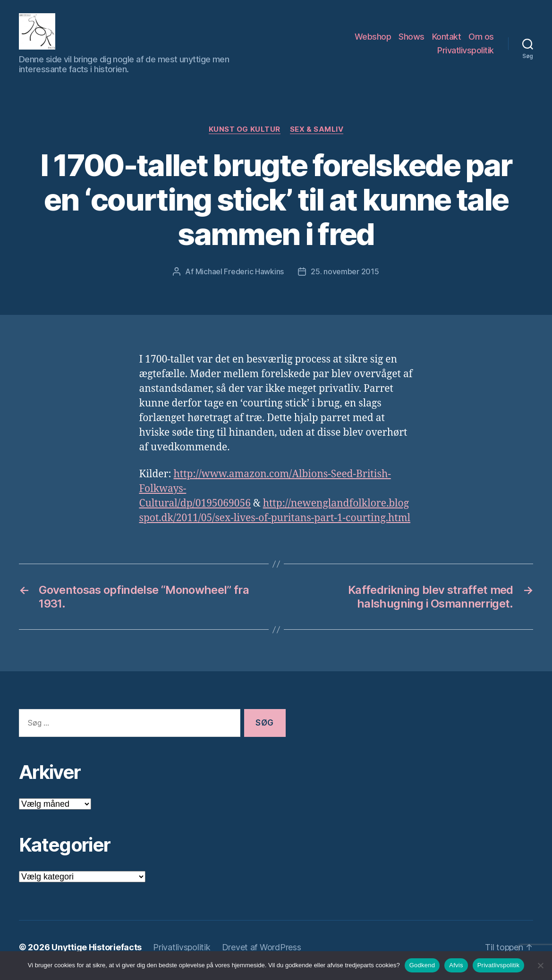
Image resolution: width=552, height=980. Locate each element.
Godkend (422, 965)
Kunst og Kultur (245, 135)
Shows (412, 39)
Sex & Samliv (317, 135)
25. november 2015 (345, 278)
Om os (481, 39)
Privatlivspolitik (466, 54)
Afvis (456, 965)
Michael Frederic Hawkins (240, 278)
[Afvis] (540, 965)
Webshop (373, 39)
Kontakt (447, 39)
